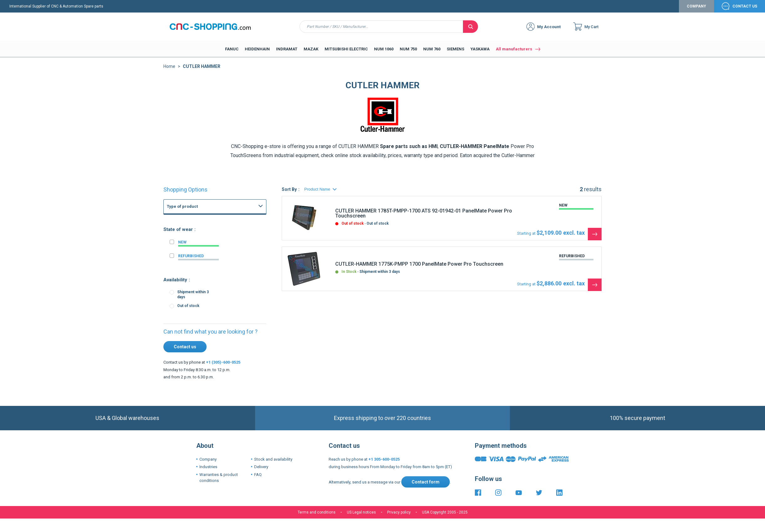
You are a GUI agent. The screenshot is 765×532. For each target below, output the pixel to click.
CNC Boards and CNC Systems (207, 227)
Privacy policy (399, 512)
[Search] (470, 27)
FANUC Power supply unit (208, 232)
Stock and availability (273, 459)
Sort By (289, 189)
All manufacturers (514, 49)
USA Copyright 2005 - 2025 (445, 512)
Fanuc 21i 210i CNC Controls (211, 294)
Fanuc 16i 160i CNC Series (210, 287)
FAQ (258, 475)
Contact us (185, 347)
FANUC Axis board (202, 274)
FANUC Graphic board (205, 239)
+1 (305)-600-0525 (223, 362)
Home (169, 66)
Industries (208, 467)
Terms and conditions (317, 512)
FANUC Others (199, 246)
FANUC (180, 222)
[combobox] (381, 27)
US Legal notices (361, 512)
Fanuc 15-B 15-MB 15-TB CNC (213, 301)
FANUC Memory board (206, 260)
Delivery (261, 467)
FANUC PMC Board (203, 280)
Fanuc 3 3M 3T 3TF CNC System (215, 308)
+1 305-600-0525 (384, 459)
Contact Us (745, 6)
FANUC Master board (205, 253)
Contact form (426, 482)
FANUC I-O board (201, 267)
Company (696, 6)
